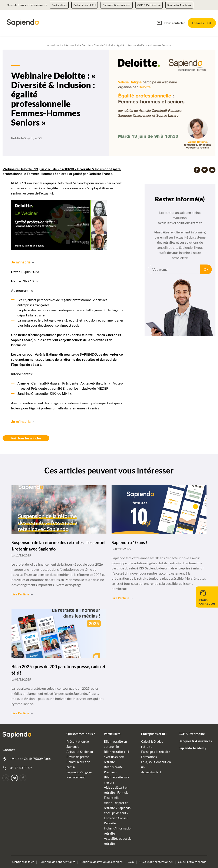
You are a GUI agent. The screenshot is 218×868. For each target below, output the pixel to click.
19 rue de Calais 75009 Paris (27, 759)
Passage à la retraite (156, 751)
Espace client (202, 23)
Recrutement (76, 777)
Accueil (51, 45)
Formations (149, 756)
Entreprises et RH (85, 5)
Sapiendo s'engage (79, 772)
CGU (131, 861)
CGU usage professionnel (156, 861)
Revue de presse (78, 756)
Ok (206, 269)
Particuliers (59, 5)
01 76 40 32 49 (17, 768)
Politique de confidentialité (57, 861)
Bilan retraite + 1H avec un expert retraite (117, 756)
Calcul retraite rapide (192, 861)
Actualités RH (151, 772)
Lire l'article (20, 594)
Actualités (63, 45)
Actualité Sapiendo (80, 751)
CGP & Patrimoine (149, 5)
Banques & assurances (117, 5)
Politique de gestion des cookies (101, 861)
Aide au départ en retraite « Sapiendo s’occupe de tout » (117, 807)
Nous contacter (171, 23)
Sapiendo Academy (179, 5)
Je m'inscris (21, 262)
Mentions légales (23, 861)
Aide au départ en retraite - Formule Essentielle (116, 792)
